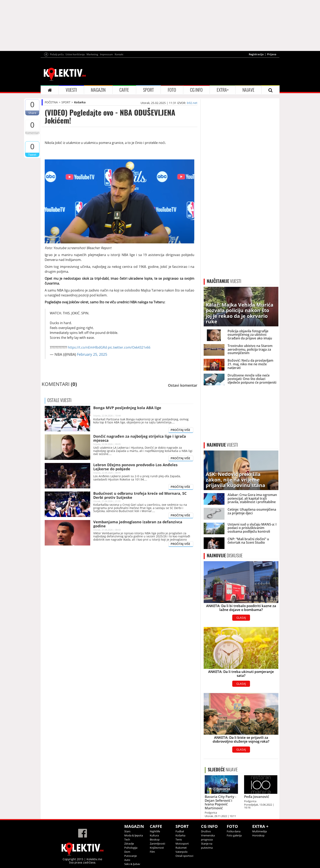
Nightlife (155, 831)
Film (152, 852)
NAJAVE (248, 90)
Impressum (106, 54)
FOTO (172, 90)
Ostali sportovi (184, 856)
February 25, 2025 (92, 354)
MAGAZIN (98, 90)
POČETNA (51, 102)
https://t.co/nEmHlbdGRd (87, 347)
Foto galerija (234, 835)
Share (32, 113)
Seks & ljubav (132, 864)
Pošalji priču (57, 54)
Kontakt (119, 54)
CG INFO (196, 90)
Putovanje (131, 856)
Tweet (32, 155)
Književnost (157, 848)
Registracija (256, 54)
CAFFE (124, 90)
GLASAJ (241, 618)
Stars (127, 831)
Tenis (179, 839)
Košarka (80, 102)
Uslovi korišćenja (75, 54)
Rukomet (181, 848)
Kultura (154, 835)
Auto (127, 860)
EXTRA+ (223, 90)
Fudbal (180, 831)
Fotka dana (234, 831)
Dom (127, 852)
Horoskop (258, 835)
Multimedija (259, 831)
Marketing (92, 54)
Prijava (272, 54)
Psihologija (131, 848)
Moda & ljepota (134, 835)
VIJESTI (71, 90)
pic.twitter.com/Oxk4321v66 (129, 347)
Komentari (32, 133)
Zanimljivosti (157, 844)
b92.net (192, 103)
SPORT (148, 90)
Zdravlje (129, 844)
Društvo (206, 831)
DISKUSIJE (225, 555)
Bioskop (155, 839)
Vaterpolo (182, 852)
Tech (127, 839)
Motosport (182, 844)
